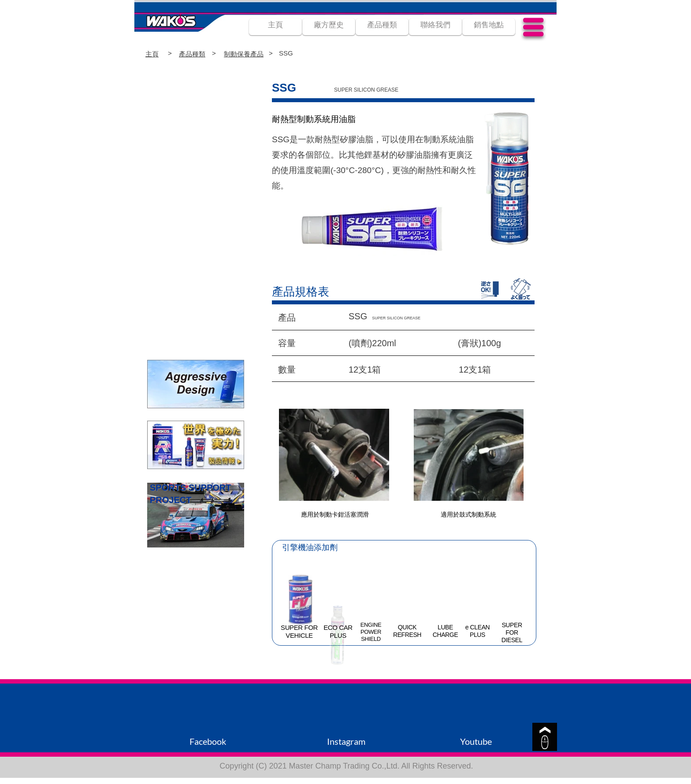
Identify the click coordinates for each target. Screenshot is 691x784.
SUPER (512, 625)
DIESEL (512, 640)
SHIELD (371, 639)
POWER (371, 632)
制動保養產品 (244, 54)
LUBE (445, 627)
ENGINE (371, 625)
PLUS (338, 635)
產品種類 (192, 54)
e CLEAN (478, 627)
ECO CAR (338, 627)
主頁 (152, 54)
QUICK (407, 627)
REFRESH (407, 635)
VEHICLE (299, 635)
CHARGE (446, 635)
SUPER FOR (299, 627)
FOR (512, 632)
